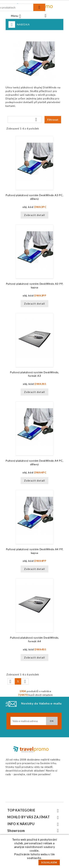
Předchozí (10, 681)
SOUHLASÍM (49, 862)
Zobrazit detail (34, 215)
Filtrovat (53, 120)
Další (25, 681)
